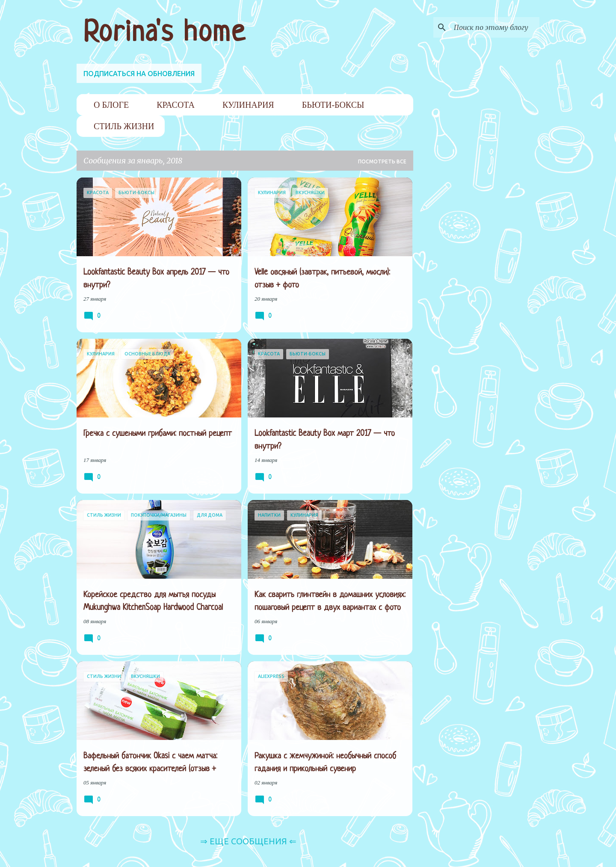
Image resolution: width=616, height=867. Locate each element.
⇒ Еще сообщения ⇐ (248, 841)
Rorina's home (164, 33)
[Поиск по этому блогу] (495, 27)
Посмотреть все (382, 161)
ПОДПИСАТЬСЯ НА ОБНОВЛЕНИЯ (139, 74)
